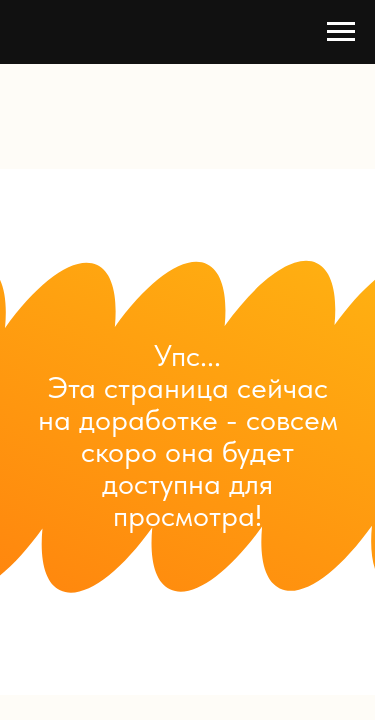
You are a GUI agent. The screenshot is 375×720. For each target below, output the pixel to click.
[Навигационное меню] (341, 32)
